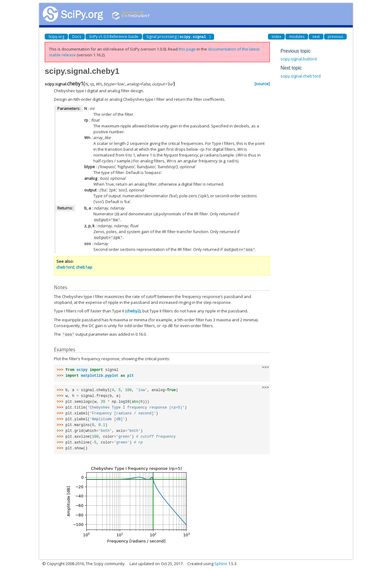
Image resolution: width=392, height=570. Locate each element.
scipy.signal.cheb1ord (301, 76)
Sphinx (221, 562)
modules (297, 37)
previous (335, 37)
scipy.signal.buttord (299, 59)
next (316, 37)
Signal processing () (178, 37)
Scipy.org (56, 37)
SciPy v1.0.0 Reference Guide (114, 37)
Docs (77, 37)
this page (187, 49)
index (276, 37)
